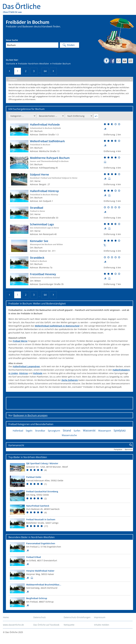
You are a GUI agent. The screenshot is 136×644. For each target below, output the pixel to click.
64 (45, 71)
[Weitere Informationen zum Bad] (69, 129)
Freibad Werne (20, 341)
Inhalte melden (102, 625)
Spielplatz (120, 430)
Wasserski (89, 430)
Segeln (29, 431)
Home (6, 617)
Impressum (100, 617)
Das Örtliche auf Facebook (46, 625)
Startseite (11, 64)
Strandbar (40, 431)
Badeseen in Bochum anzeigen (30, 415)
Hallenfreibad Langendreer (26, 366)
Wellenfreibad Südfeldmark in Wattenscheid (57, 326)
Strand (67, 430)
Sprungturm (54, 431)
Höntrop (23, 373)
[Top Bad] (69, 467)
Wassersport (105, 431)
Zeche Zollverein (70, 380)
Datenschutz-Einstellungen (77, 617)
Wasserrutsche (69, 435)
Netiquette (69, 625)
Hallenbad (18, 431)
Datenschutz (40, 617)
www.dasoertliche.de (13, 625)
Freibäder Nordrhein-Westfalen (33, 64)
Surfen (77, 431)
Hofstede (38, 373)
